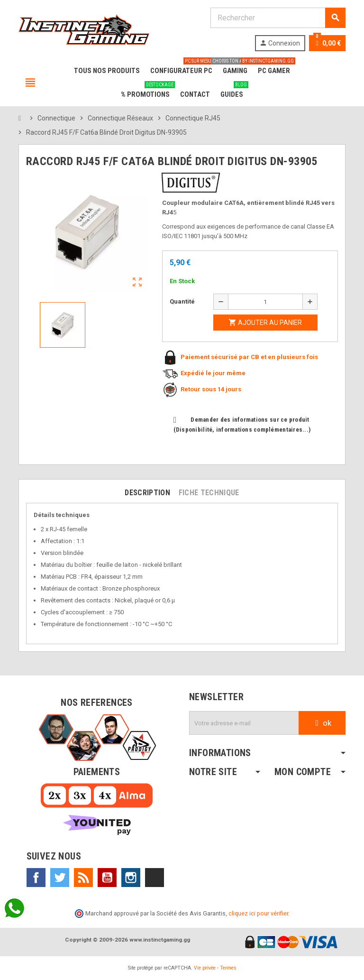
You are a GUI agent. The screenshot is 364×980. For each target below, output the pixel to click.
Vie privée (205, 968)
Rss (83, 878)
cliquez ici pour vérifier (258, 913)
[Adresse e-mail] (244, 723)
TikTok (155, 878)
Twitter (60, 878)
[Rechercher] (278, 18)
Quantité (182, 301)
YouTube (107, 878)
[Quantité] (265, 302)
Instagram (131, 878)
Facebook (36, 878)
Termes (228, 968)
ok (322, 723)
